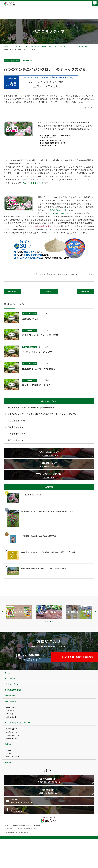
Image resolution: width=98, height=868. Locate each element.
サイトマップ (25, 832)
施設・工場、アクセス (13, 757)
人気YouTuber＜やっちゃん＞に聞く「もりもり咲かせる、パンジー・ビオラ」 (42, 414)
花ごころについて (11, 679)
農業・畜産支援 (11, 717)
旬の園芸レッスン (15, 427)
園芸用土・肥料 (11, 707)
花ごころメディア (17, 46)
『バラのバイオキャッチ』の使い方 (62, 274)
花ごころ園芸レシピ (33, 46)
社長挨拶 (9, 750)
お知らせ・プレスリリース (15, 684)
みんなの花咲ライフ (16, 434)
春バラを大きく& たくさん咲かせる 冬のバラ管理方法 (31, 407)
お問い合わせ (10, 696)
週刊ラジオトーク (15, 440)
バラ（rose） (10, 711)
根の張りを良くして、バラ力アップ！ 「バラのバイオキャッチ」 (65, 46)
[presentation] (2, 612)
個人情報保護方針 (11, 832)
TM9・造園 (10, 714)
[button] (45, 622)
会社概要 (9, 753)
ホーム (6, 46)
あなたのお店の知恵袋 (13, 690)
